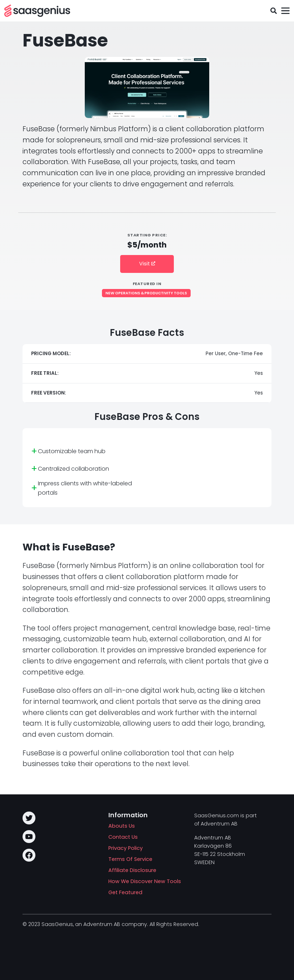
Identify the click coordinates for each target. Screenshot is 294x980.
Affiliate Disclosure (132, 870)
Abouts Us (122, 826)
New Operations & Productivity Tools (146, 293)
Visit (147, 264)
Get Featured (125, 892)
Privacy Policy (126, 848)
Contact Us (123, 837)
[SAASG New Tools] (37, 11)
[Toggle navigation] (285, 11)
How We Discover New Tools (145, 881)
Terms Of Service (130, 859)
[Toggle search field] (273, 11)
